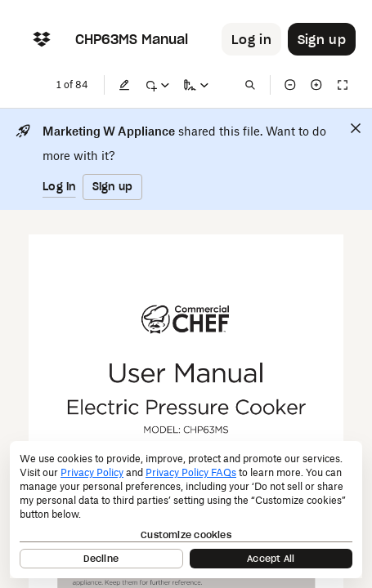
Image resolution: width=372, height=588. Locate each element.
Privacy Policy (92, 472)
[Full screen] (343, 85)
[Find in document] (250, 85)
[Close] (356, 128)
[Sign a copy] (196, 85)
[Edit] (124, 85)
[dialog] (186, 510)
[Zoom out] (290, 85)
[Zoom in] (316, 85)
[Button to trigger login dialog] (251, 39)
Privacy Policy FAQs (191, 472)
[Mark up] (157, 85)
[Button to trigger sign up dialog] (322, 39)
